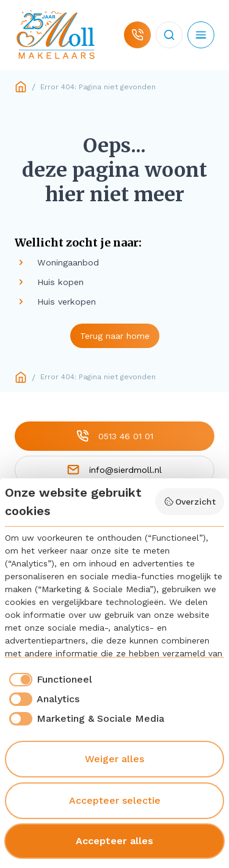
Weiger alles (114, 759)
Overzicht (190, 502)
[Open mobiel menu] (201, 35)
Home (21, 87)
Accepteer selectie (115, 800)
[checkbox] (49, 680)
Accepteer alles (114, 841)
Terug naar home (115, 336)
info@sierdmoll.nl (114, 469)
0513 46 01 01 (115, 436)
